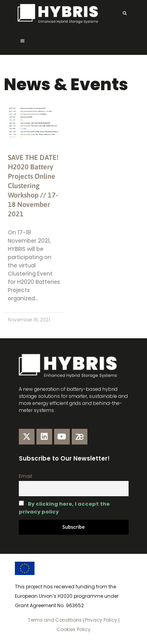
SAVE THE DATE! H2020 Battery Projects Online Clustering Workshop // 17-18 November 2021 (33, 186)
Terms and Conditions (55, 620)
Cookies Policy (73, 629)
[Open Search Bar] (124, 14)
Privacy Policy (101, 620)
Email (25, 476)
